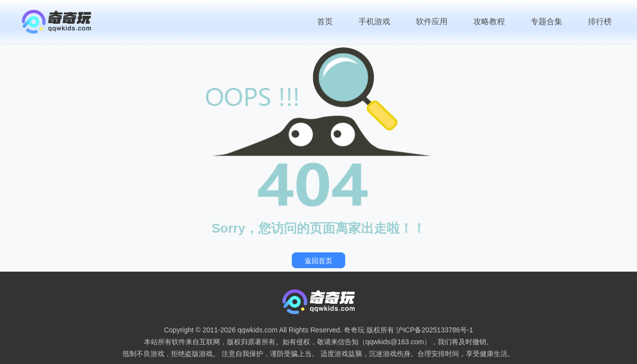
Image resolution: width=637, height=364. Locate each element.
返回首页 (318, 261)
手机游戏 (374, 21)
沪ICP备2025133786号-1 (435, 330)
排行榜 (600, 21)
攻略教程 (489, 21)
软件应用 (432, 21)
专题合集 (546, 21)
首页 (325, 21)
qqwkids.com (257, 330)
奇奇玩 (354, 330)
